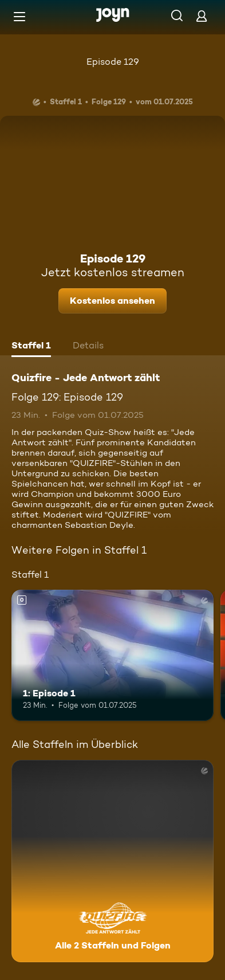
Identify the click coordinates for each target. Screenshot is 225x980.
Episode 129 (113, 62)
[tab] (31, 347)
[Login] (202, 16)
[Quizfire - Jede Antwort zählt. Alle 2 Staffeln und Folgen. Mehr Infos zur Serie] (112, 861)
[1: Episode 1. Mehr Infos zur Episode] (112, 655)
